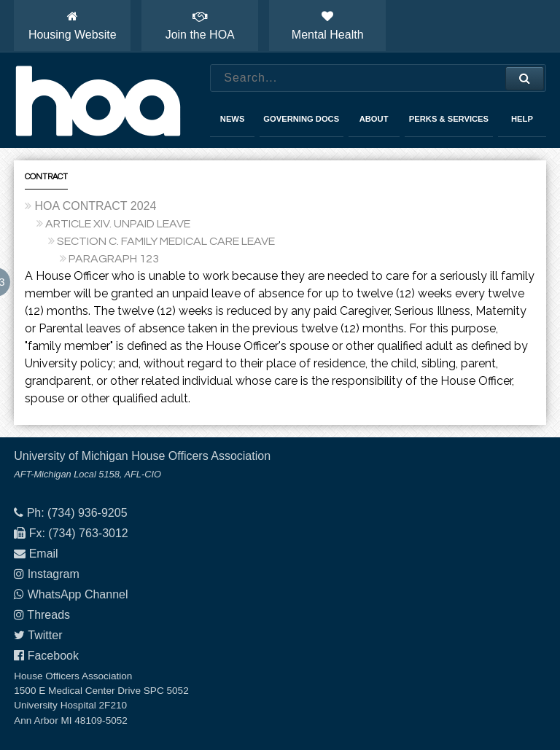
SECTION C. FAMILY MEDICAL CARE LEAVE (166, 241)
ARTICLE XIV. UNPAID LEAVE (118, 224)
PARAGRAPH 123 (114, 259)
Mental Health (328, 26)
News (233, 119)
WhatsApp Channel (78, 594)
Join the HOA (200, 26)
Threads (48, 615)
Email (44, 554)
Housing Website (73, 26)
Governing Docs (301, 119)
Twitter (45, 635)
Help (522, 119)
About (374, 119)
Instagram (54, 574)
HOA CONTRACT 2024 (95, 206)
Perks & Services (449, 119)
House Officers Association (98, 101)
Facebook (53, 656)
